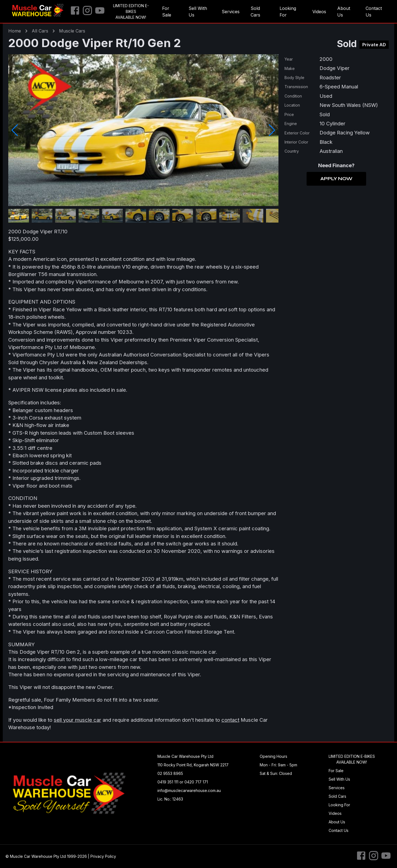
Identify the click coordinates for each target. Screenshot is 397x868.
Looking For (288, 12)
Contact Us (374, 12)
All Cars (40, 31)
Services (231, 12)
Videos (319, 12)
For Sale (167, 12)
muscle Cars (72, 31)
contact (230, 720)
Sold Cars (255, 12)
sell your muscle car (77, 720)
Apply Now (336, 179)
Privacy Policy (103, 856)
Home (15, 31)
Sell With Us (198, 12)
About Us (344, 12)
